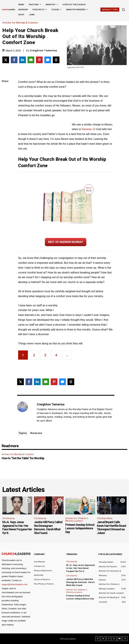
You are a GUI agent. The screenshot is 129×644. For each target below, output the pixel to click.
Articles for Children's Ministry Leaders (77, 520)
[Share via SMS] (48, 60)
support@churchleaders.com (15, 584)
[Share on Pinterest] (39, 60)
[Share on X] (6, 60)
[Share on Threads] (56, 60)
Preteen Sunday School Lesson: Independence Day (80, 528)
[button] (123, 10)
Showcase (36, 433)
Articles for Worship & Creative (21, 23)
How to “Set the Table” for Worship (23, 458)
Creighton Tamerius (43, 50)
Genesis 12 (89, 129)
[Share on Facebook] (14, 60)
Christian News (105, 518)
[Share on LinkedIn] (23, 60)
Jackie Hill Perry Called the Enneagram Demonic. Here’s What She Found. (48, 527)
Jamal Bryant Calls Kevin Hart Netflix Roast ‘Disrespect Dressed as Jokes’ (112, 527)
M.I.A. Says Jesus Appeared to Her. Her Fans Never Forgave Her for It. (17, 527)
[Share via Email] (31, 60)
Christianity (8, 518)
